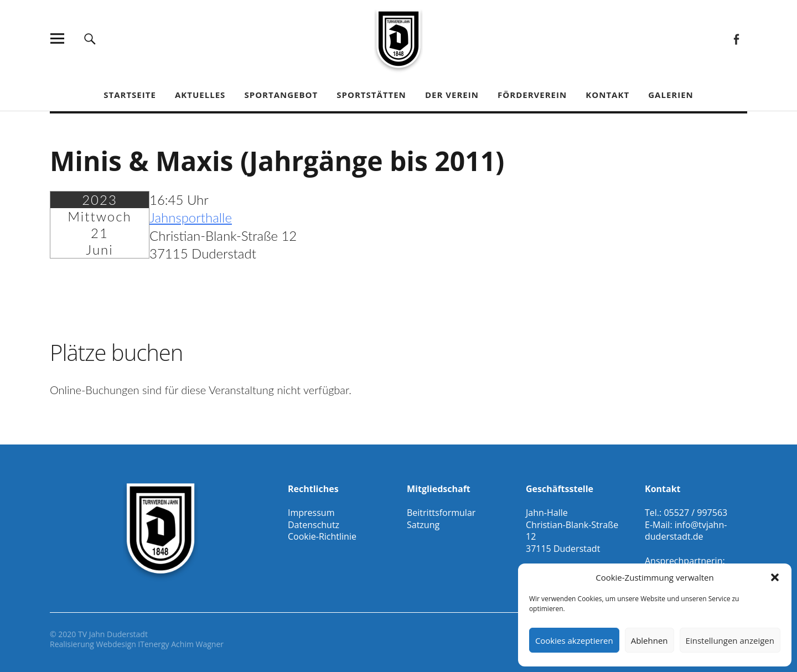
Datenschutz (314, 525)
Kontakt (607, 95)
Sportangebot (281, 95)
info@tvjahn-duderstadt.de (686, 531)
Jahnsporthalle (191, 217)
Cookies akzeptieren (574, 640)
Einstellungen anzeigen (730, 640)
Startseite (130, 95)
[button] (775, 577)
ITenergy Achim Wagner (181, 644)
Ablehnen (649, 640)
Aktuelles (200, 95)
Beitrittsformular (441, 513)
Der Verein (452, 95)
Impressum (311, 513)
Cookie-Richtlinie (322, 536)
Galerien (671, 95)
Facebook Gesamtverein (736, 38)
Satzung (423, 525)
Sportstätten (371, 95)
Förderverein (532, 95)
